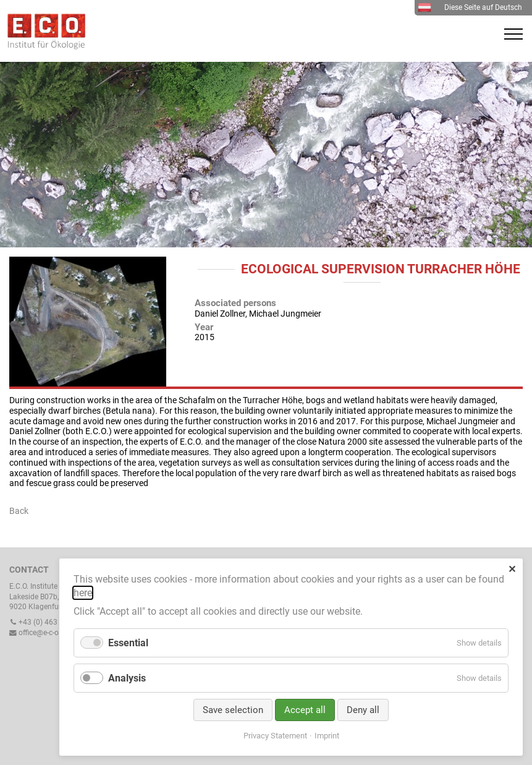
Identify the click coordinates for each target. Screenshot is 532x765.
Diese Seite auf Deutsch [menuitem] (470, 7)
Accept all (305, 710)
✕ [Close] (512, 569)
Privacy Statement (275, 736)
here (83, 593)
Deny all (363, 710)
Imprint (327, 736)
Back (19, 511)
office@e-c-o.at (38, 633)
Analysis (127, 678)
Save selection (233, 710)
